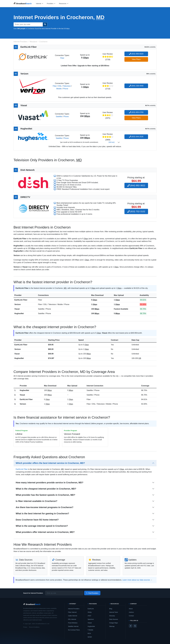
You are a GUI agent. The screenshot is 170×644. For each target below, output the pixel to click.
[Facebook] (131, 626)
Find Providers (92, 593)
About (131, 609)
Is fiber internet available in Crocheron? (37, 501)
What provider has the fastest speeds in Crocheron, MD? (46, 495)
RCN (89, 633)
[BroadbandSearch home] (23, 3)
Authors (131, 612)
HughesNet (19, 313)
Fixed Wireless (73, 623)
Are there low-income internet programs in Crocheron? (45, 507)
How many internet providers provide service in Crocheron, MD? (50, 483)
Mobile (59, 89)
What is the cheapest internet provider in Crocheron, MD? (46, 489)
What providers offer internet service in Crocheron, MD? (45, 532)
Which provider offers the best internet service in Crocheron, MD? (50, 463)
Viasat (17, 309)
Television (67, 86)
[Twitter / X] (135, 626)
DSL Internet (72, 619)
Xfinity (90, 612)
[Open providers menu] (51, 3)
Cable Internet (73, 616)
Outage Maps (114, 623)
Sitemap (112, 626)
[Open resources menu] (64, 3)
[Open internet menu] (40, 3)
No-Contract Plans (74, 630)
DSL (60, 86)
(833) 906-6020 (136, 54)
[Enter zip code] (64, 593)
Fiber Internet (72, 612)
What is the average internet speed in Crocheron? (42, 526)
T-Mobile (90, 630)
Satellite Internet (73, 626)
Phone (66, 89)
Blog (111, 609)
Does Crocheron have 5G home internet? (37, 520)
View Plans (136, 59)
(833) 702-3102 (136, 211)
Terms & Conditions (34, 627)
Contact (131, 616)
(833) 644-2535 (136, 137)
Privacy (25, 627)
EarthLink (91, 609)
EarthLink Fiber (21, 300)
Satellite (59, 117)
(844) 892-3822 (136, 185)
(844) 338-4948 (136, 86)
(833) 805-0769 (136, 112)
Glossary (112, 616)
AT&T (89, 616)
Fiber (62, 58)
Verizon (18, 304)
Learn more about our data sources (136, 580)
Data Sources (114, 619)
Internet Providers (74, 609)
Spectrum (91, 619)
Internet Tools (114, 612)
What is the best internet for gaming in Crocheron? (42, 513)
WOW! (90, 637)
